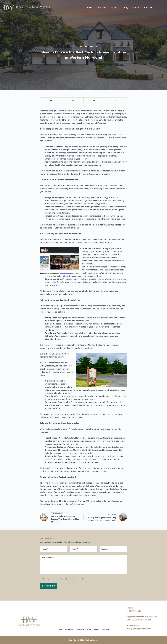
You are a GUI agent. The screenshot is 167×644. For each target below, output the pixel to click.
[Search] (157, 8)
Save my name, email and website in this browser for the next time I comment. (72, 579)
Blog (126, 8)
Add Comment (49, 558)
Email (75, 549)
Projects (115, 8)
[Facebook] (51, 100)
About (136, 8)
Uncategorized (92, 46)
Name (45, 549)
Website (105, 549)
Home (90, 8)
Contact (148, 8)
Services (102, 8)
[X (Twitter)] (73, 100)
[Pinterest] (94, 100)
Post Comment (49, 586)
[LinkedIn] (116, 100)
